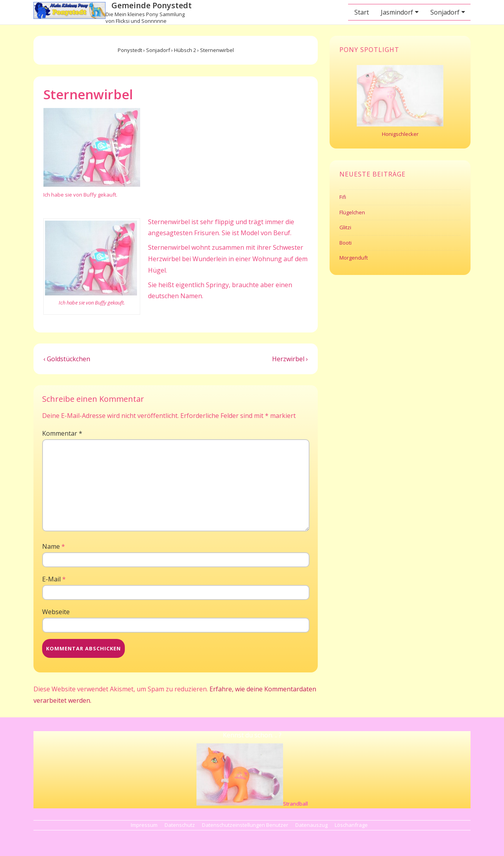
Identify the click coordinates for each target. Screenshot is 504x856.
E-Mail (51, 579)
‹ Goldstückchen (67, 359)
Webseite (56, 612)
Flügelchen (352, 212)
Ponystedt (130, 50)
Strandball (296, 804)
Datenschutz (180, 825)
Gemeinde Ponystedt (152, 5)
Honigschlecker (400, 134)
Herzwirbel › (290, 359)
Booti (346, 243)
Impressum (144, 825)
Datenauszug (311, 825)
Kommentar (62, 433)
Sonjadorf (445, 12)
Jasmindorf (397, 12)
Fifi (343, 197)
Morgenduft (354, 258)
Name (51, 546)
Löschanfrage (351, 825)
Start (362, 12)
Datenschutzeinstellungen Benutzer (245, 825)
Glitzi (345, 227)
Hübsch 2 (185, 50)
